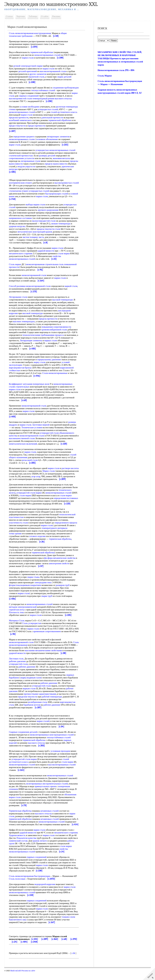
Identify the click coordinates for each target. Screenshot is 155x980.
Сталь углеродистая (32, 626)
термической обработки (42, 52)
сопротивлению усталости (22, 158)
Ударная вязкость (18, 843)
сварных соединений (51, 96)
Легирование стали (19, 297)
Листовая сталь (17, 664)
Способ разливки (18, 286)
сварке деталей (65, 77)
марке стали (15, 145)
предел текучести (18, 126)
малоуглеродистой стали (44, 221)
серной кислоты (17, 612)
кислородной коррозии (21, 313)
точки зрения (16, 536)
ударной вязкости (46, 251)
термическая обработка (61, 542)
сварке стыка (37, 580)
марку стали (40, 362)
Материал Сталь (17, 623)
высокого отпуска (18, 101)
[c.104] (35, 947)
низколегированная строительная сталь (45, 264)
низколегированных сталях (23, 139)
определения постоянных (67, 501)
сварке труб (47, 599)
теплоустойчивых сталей (59, 90)
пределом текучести (28, 702)
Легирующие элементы (32, 340)
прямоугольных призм (46, 792)
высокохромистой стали (38, 98)
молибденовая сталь (38, 708)
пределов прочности (19, 118)
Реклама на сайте (29, 979)
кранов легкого (40, 849)
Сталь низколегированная (22, 648)
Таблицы (33, 16)
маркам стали (30, 694)
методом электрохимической (23, 610)
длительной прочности (53, 118)
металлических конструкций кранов (35, 232)
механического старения (21, 253)
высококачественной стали (24, 438)
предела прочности (60, 319)
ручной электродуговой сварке (29, 66)
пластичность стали (19, 525)
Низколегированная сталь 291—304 (116, 70)
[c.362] (55, 947)
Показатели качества (27, 846)
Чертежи (21, 16)
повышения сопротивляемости (59, 327)
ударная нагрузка (18, 226)
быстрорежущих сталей (57, 194)
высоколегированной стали (54, 71)
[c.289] (45, 947)
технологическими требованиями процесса (44, 335)
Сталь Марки (105, 76)
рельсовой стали (30, 460)
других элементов (38, 74)
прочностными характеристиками (41, 699)
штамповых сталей (50, 816)
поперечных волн (42, 384)
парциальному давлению (50, 359)
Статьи (10, 16)
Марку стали (58, 471)
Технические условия (32, 427)
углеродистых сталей (48, 109)
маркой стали (72, 286)
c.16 (74, 961)
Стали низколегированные (55, 373)
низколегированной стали (35, 275)
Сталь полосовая (18, 887)
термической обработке (35, 746)
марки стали (28, 58)
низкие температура (61, 224)
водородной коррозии (45, 892)
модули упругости (27, 166)
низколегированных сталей (48, 55)
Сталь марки (16, 264)
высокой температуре (63, 300)
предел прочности (37, 126)
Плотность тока (17, 615)
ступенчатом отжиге (19, 191)
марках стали (51, 340)
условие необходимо (30, 107)
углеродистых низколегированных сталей (56, 150)
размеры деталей (48, 156)
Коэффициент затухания (21, 384)
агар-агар (64, 476)
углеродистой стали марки (30, 495)
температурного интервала (55, 531)
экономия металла (62, 158)
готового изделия (38, 539)
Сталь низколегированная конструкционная (31, 33)
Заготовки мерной (41, 425)
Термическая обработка (21, 816)
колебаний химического (21, 120)
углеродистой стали (19, 669)
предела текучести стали (49, 229)
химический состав (19, 849)
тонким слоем (16, 928)
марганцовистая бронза (21, 368)
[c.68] (65, 947)
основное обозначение (48, 139)
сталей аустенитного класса (64, 112)
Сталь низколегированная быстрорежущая (30, 884)
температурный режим (61, 98)
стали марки (64, 253)
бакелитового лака (32, 928)
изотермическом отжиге (21, 183)
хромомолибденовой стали (55, 330)
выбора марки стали (36, 205)
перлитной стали (37, 77)
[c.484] (25, 950)
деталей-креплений (28, 71)
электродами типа (44, 585)
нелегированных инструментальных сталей (48, 789)
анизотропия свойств (60, 566)
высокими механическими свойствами (54, 653)
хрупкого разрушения (49, 210)
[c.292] (74, 947)
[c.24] (15, 950)
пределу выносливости (57, 164)
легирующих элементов (59, 137)
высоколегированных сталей (62, 770)
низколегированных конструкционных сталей (52, 740)
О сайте (45, 16)
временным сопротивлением (52, 634)
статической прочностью (21, 156)
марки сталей (44, 727)
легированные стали (31, 161)
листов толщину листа (34, 237)
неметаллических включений (24, 444)
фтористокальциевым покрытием (26, 588)
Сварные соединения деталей (24, 737)
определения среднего (24, 137)
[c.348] (35, 950)
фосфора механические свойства (61, 561)
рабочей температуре (53, 702)
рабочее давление (18, 667)
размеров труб (63, 588)
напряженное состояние (21, 218)
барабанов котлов (32, 710)
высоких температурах (41, 321)
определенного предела (66, 525)
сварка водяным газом (31, 683)
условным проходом (61, 756)
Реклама (57, 16)
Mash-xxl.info (16, 979)
